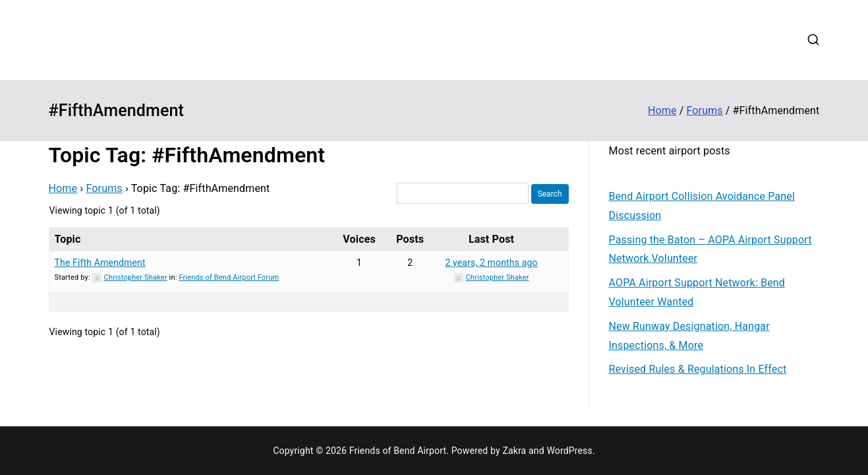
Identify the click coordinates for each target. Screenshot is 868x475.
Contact (732, 22)
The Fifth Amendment (100, 263)
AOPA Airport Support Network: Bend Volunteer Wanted (697, 292)
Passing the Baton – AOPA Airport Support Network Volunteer (710, 249)
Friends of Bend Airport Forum (229, 277)
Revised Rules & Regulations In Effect (698, 369)
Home (365, 22)
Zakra (514, 451)
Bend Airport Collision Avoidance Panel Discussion (702, 206)
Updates (520, 22)
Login (364, 56)
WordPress (569, 451)
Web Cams (675, 22)
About (408, 22)
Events (569, 22)
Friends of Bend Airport (188, 30)
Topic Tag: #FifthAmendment (187, 155)
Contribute (461, 22)
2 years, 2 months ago (491, 263)
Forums (618, 22)
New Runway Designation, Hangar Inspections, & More (689, 336)
